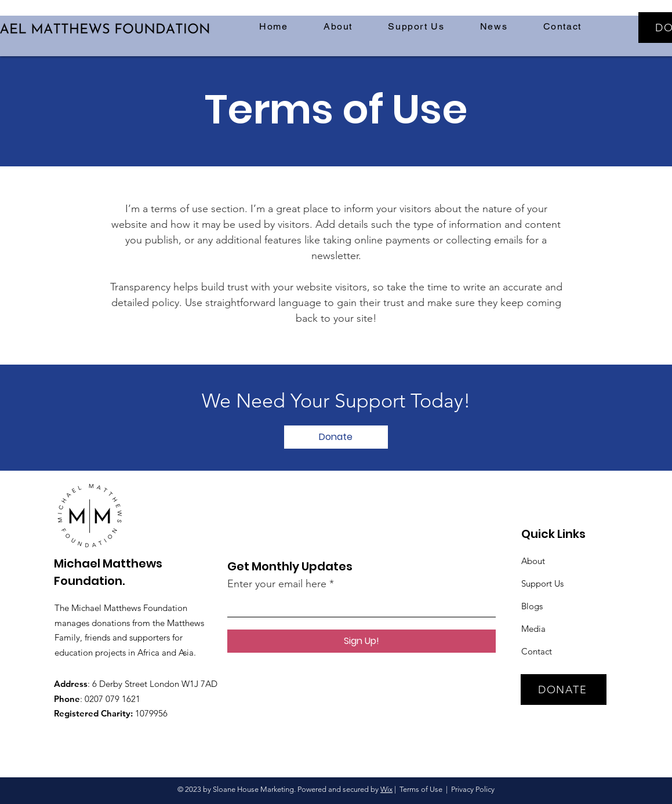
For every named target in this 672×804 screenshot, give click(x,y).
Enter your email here (277, 584)
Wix (386, 789)
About (533, 561)
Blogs (532, 606)
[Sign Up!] (362, 641)
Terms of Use (421, 789)
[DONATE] (564, 690)
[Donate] (336, 437)
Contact (537, 651)
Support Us (542, 583)
